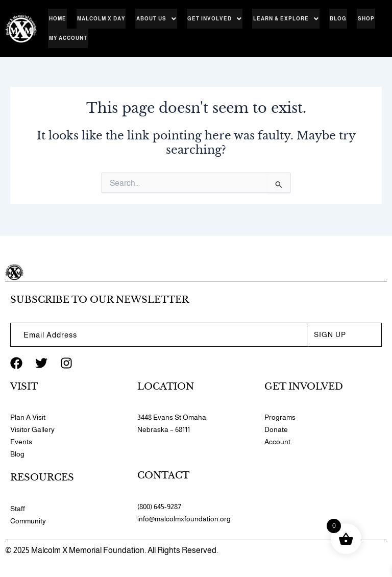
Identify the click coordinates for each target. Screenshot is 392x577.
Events (21, 442)
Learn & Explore (280, 19)
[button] (153, 19)
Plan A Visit (28, 417)
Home (57, 19)
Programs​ (280, 417)
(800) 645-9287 (159, 507)
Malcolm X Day (99, 19)
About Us (153, 19)
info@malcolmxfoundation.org (184, 519)
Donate (276, 429)
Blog (331, 19)
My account (67, 39)
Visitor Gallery (32, 429)
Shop (358, 19)
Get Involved (210, 19)
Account (277, 442)
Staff (18, 509)
